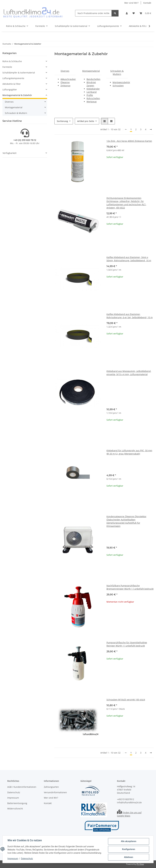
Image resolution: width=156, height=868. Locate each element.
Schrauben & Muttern (16, 113)
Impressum (13, 859)
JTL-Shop (140, 864)
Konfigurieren (129, 849)
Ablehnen (129, 857)
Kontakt (147, 3)
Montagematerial (91, 71)
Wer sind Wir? (131, 3)
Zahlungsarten (51, 787)
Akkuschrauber (68, 79)
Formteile (7, 67)
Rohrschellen (93, 98)
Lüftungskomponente (13, 78)
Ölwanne (65, 82)
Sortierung (62, 121)
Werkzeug (92, 102)
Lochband (92, 92)
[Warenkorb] (145, 13)
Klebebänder (93, 89)
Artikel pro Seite (86, 121)
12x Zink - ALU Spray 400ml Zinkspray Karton (129, 141)
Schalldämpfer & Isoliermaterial (19, 73)
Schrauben (118, 86)
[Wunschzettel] (134, 13)
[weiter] (151, 129)
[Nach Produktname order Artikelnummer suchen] (93, 13)
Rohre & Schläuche (12, 61)
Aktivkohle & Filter (12, 84)
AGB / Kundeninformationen (22, 787)
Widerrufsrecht (15, 809)
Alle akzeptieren (129, 841)
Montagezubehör (121, 82)
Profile (90, 95)
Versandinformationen (55, 792)
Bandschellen (93, 79)
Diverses (65, 71)
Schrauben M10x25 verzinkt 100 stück (126, 700)
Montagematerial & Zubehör (17, 95)
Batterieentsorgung (17, 803)
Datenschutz (27, 859)
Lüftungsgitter (10, 90)
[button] (127, 13)
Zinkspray (65, 86)
